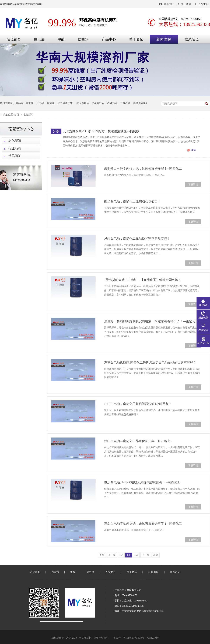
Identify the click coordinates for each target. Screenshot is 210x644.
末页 (156, 555)
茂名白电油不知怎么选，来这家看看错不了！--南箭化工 (143, 524)
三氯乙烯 (125, 103)
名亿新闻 (28, 115)
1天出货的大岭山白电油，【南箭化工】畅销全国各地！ (143, 280)
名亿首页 (14, 39)
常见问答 (15, 156)
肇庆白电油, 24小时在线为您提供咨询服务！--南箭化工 (142, 482)
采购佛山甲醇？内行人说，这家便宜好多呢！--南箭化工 (143, 168)
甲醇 (61, 39)
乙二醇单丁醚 (65, 103)
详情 (193, 150)
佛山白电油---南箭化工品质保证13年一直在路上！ (139, 441)
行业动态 (15, 148)
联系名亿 (192, 39)
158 (129, 555)
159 (136, 555)
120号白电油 (82, 103)
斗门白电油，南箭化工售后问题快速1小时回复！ (138, 404)
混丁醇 (30, 103)
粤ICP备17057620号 (134, 638)
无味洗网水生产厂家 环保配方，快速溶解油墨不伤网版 (101, 131)
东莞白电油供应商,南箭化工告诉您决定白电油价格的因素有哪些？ (150, 363)
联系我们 (169, 4)
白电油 (39, 39)
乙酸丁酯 (112, 103)
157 (121, 555)
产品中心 (203, 4)
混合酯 (19, 103)
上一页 (112, 555)
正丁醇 (40, 103)
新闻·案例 (164, 39)
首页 (17, 115)
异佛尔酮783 (140, 103)
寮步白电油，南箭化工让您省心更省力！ (132, 201)
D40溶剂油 (98, 103)
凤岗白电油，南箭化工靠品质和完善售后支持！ (137, 239)
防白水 (83, 39)
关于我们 (186, 4)
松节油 (51, 103)
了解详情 (193, 185)
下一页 (146, 555)
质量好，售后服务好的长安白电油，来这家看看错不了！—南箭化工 (151, 321)
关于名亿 (136, 39)
